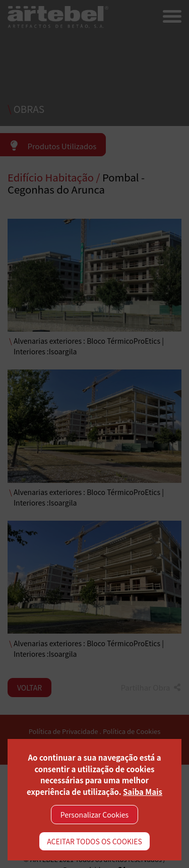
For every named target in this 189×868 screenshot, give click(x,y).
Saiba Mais (143, 792)
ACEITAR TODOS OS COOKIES (94, 841)
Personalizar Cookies (94, 815)
